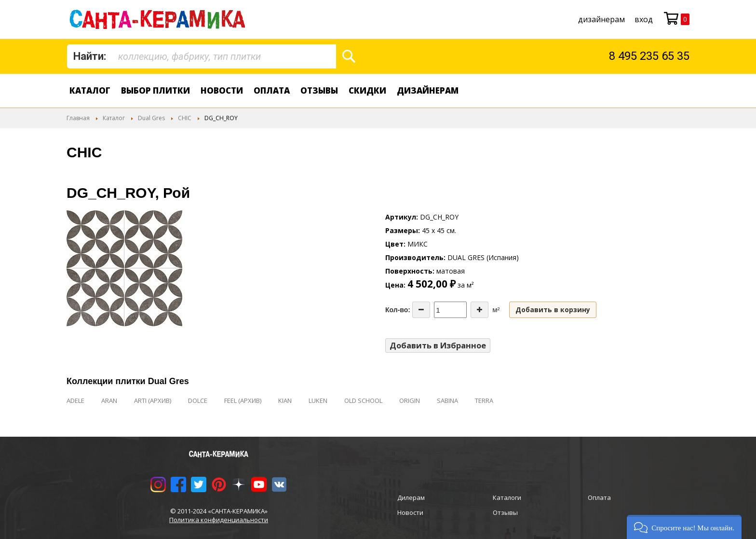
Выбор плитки (155, 90)
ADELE (75, 401)
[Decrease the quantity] (421, 310)
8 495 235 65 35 (649, 56)
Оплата (272, 90)
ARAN (109, 401)
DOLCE (198, 401)
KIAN (285, 401)
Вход (644, 19)
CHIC (185, 118)
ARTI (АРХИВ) (153, 401)
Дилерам (411, 498)
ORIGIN (410, 401)
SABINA (447, 401)
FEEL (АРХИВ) (243, 401)
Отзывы (319, 90)
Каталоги (507, 498)
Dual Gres (151, 118)
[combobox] (202, 56)
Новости (222, 90)
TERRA (484, 401)
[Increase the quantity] (479, 310)
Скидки (367, 90)
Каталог (90, 90)
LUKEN (318, 401)
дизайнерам (601, 19)
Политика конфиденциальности (219, 520)
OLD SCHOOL (363, 401)
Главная (78, 118)
